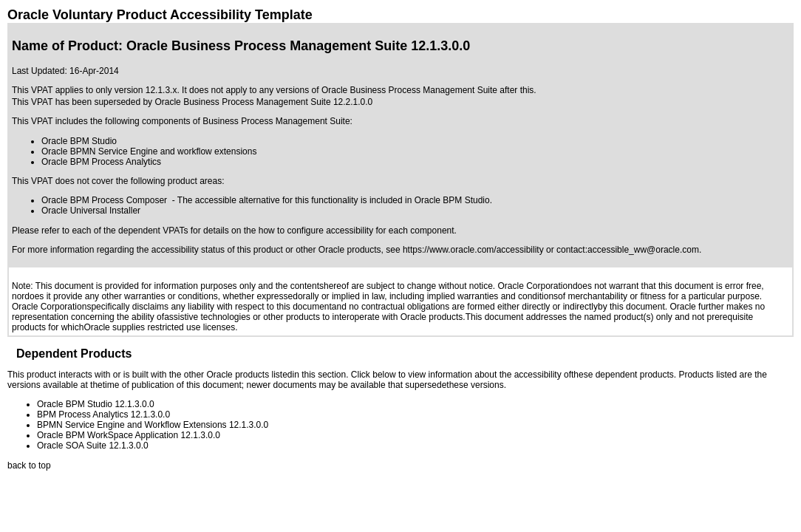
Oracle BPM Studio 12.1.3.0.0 (96, 404)
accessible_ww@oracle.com (643, 250)
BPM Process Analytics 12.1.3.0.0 (103, 415)
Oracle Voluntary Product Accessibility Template (160, 15)
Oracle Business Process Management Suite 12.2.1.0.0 (263, 102)
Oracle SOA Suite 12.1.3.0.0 (93, 446)
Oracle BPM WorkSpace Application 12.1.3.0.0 (129, 435)
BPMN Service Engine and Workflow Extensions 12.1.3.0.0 (153, 425)
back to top (29, 465)
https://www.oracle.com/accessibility (473, 250)
